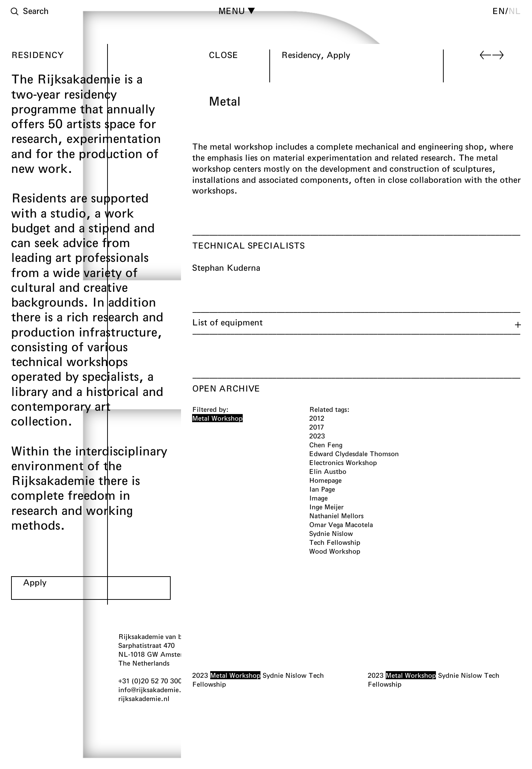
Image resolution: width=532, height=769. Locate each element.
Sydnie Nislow (285, 676)
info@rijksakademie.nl (153, 690)
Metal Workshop (236, 676)
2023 (200, 676)
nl (515, 11)
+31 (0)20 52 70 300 (150, 681)
